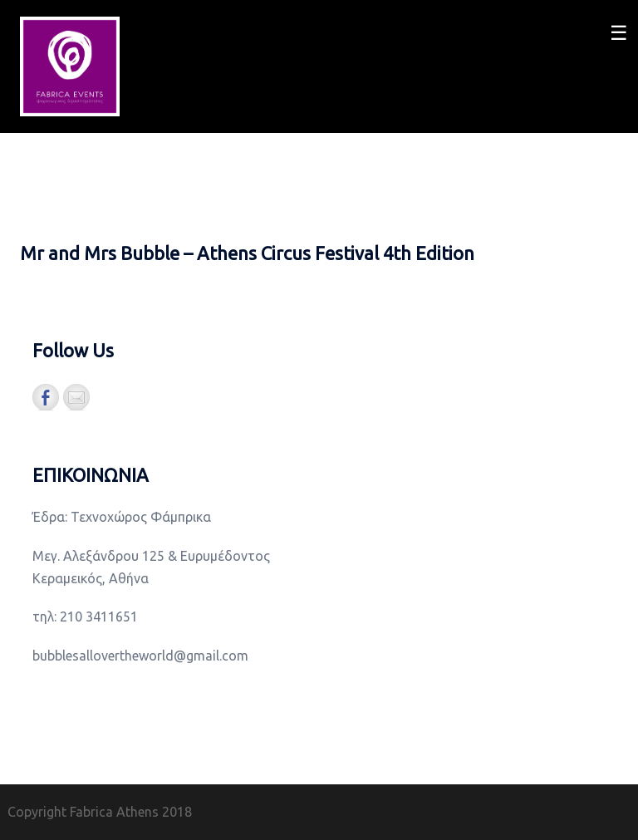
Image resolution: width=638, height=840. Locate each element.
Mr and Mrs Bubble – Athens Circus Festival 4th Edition (247, 253)
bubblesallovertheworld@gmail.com (140, 656)
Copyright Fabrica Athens (83, 812)
